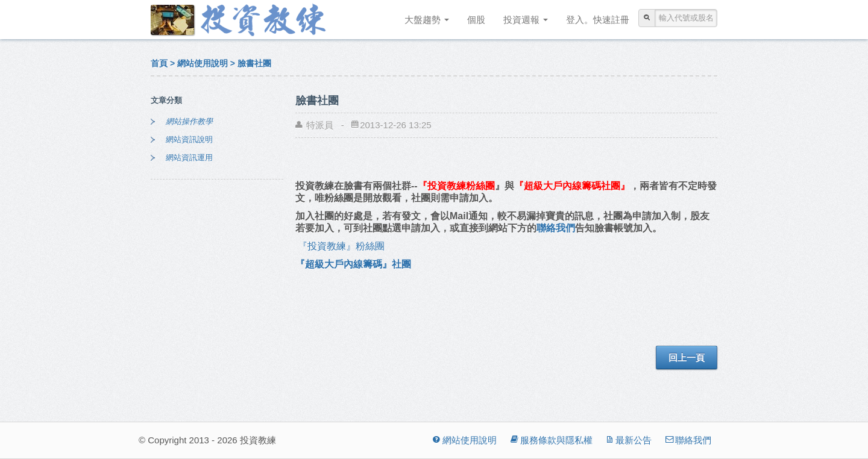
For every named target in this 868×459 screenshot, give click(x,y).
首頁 (159, 63)
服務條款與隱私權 (551, 440)
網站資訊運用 (189, 158)
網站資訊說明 (189, 139)
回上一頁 (687, 358)
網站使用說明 (203, 63)
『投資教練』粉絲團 (345, 246)
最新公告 (628, 440)
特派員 (320, 125)
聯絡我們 (556, 228)
